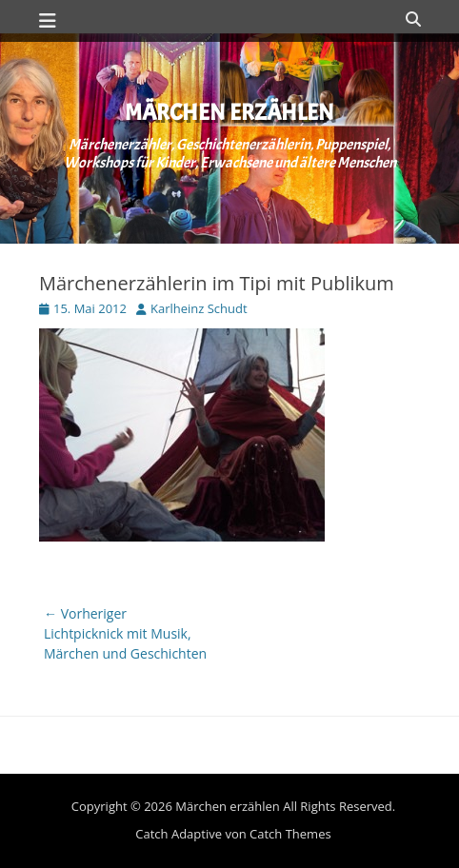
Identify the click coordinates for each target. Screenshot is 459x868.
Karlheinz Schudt (199, 308)
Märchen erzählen (229, 112)
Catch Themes (290, 834)
